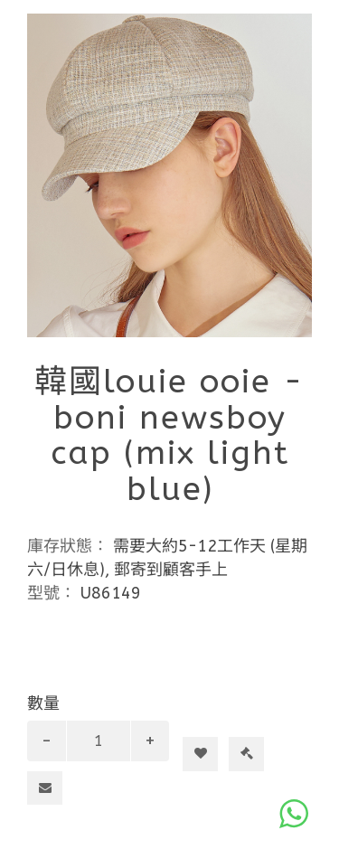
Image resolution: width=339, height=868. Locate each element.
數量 (43, 703)
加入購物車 (207, 722)
